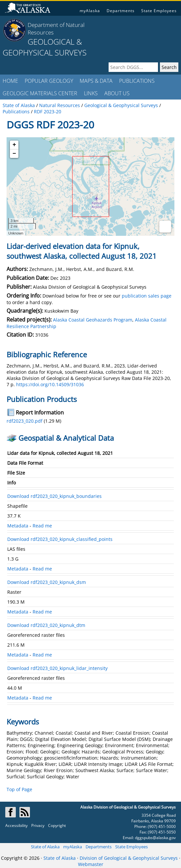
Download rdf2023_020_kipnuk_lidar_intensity (57, 668)
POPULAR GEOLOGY (49, 81)
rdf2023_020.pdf (25, 421)
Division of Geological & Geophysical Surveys (129, 858)
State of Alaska (45, 847)
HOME (10, 81)
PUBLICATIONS (137, 81)
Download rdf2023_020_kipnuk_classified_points (60, 539)
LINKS (91, 93)
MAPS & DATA (96, 81)
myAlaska (90, 11)
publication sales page (147, 296)
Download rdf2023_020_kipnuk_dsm (47, 582)
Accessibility (16, 825)
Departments (121, 11)
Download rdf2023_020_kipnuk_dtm (46, 625)
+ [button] (14, 145)
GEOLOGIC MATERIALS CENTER (40, 93)
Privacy (38, 825)
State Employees (159, 11)
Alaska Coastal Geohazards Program (93, 320)
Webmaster (91, 864)
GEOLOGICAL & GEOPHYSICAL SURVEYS (45, 47)
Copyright (57, 825)
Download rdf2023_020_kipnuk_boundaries (54, 496)
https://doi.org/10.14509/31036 (50, 384)
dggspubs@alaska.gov (155, 838)
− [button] (14, 154)
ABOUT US (117, 93)
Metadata (18, 526)
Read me (42, 526)
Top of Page (19, 789)
